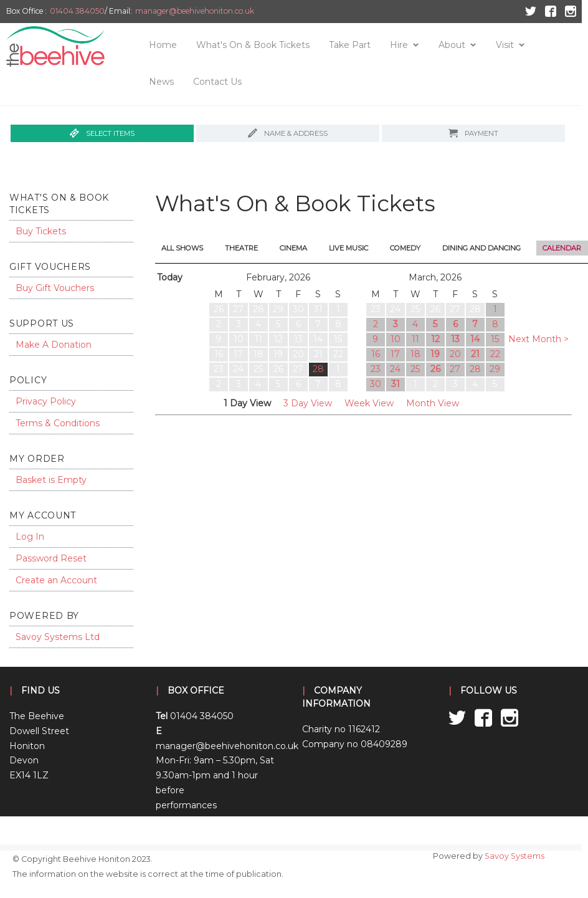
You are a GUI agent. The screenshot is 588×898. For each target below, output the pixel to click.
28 (318, 369)
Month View (433, 403)
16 (376, 354)
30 (376, 384)
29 (495, 369)
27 (455, 369)
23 (376, 369)
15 (495, 339)
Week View (369, 403)
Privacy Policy (46, 401)
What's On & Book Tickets (253, 45)
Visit (505, 45)
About (452, 45)
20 (455, 354)
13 (455, 339)
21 (475, 354)
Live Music (349, 248)
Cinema (293, 248)
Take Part (350, 45)
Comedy (405, 248)
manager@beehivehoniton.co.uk (195, 11)
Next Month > (538, 339)
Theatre (241, 248)
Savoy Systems (514, 856)
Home (163, 45)
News (161, 82)
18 (415, 354)
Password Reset (51, 558)
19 (435, 354)
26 (435, 369)
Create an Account (56, 580)
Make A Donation (54, 345)
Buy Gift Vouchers (55, 288)
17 (395, 354)
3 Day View (308, 403)
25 (415, 369)
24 (395, 369)
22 (495, 354)
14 (475, 339)
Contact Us (217, 82)
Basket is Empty (51, 480)
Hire (399, 45)
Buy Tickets (41, 231)
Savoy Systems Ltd (58, 637)
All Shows (182, 248)
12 (435, 339)
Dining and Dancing (481, 248)
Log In (30, 537)
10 (396, 339)
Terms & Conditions (58, 423)
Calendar (562, 248)
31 (396, 384)
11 (415, 339)
